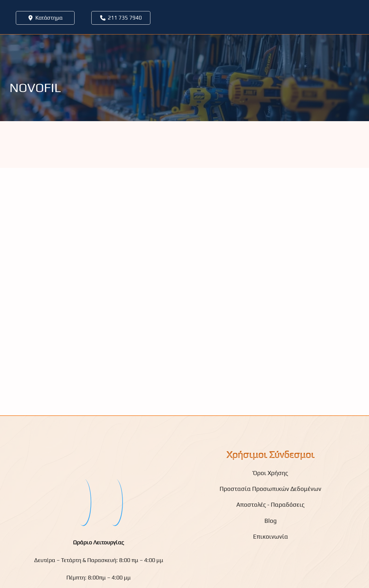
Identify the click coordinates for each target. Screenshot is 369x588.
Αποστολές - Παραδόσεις (270, 504)
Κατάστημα (49, 18)
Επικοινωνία (271, 536)
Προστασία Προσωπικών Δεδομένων (270, 489)
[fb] (83, 502)
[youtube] (114, 502)
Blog (271, 521)
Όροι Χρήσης (271, 473)
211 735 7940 (125, 18)
